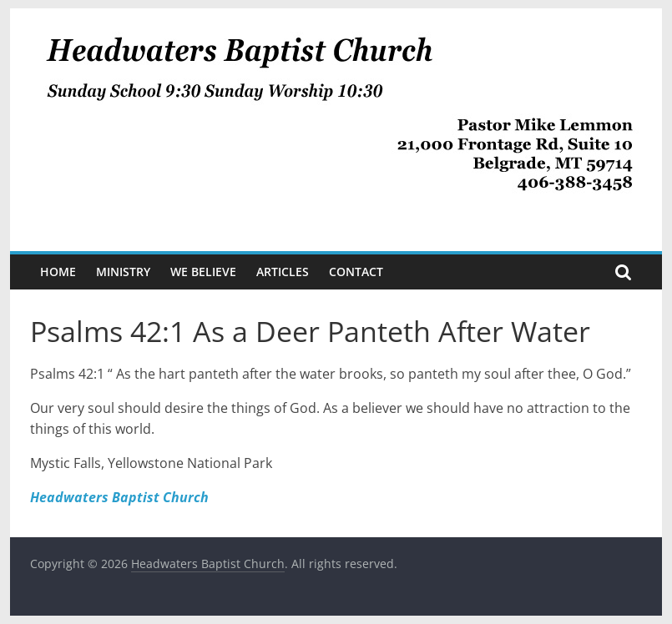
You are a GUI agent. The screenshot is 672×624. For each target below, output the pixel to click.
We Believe (203, 272)
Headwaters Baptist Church (119, 497)
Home (58, 272)
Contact (356, 272)
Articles (283, 272)
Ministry (123, 272)
